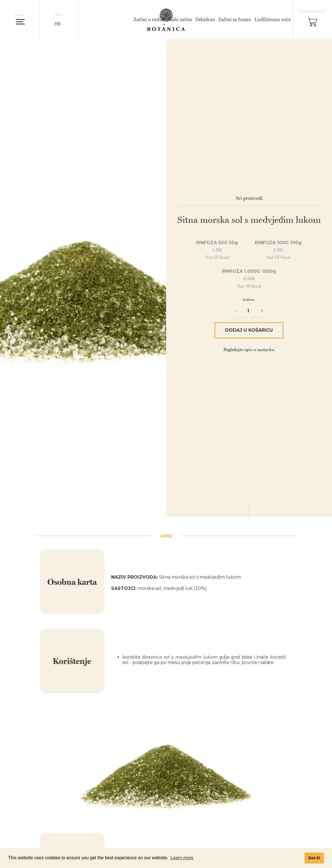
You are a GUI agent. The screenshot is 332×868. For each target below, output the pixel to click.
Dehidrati (205, 19)
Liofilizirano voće (273, 19)
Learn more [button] (182, 858)
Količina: (249, 300)
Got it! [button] (314, 858)
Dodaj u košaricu (249, 330)
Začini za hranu (235, 19)
